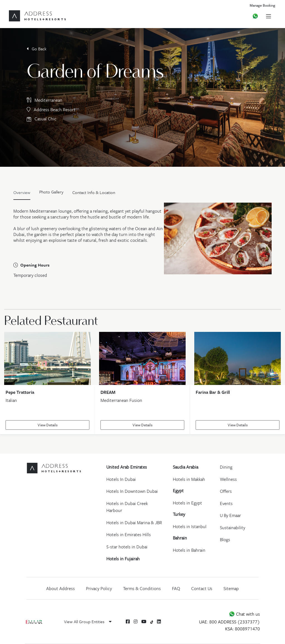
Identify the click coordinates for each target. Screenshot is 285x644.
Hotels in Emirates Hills (129, 534)
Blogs (225, 539)
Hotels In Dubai (121, 479)
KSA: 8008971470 (243, 629)
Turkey (179, 514)
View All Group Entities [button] (88, 621)
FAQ (176, 588)
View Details (47, 425)
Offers (226, 491)
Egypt (178, 491)
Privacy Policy (99, 588)
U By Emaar (230, 515)
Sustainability (233, 528)
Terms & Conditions (142, 588)
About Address (61, 588)
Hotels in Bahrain (189, 550)
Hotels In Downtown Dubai (132, 491)
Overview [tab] (22, 192)
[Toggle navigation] (268, 16)
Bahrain (180, 538)
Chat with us (244, 614)
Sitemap (231, 588)
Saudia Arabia (186, 467)
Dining (226, 467)
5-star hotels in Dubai (127, 547)
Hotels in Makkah (189, 479)
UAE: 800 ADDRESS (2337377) (229, 622)
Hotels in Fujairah (123, 559)
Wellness (228, 479)
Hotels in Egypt (187, 503)
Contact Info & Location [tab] (94, 192)
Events (226, 503)
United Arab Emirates (127, 467)
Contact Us (202, 588)
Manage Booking (262, 5)
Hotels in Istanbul (190, 526)
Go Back (37, 49)
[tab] (51, 194)
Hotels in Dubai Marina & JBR (134, 523)
